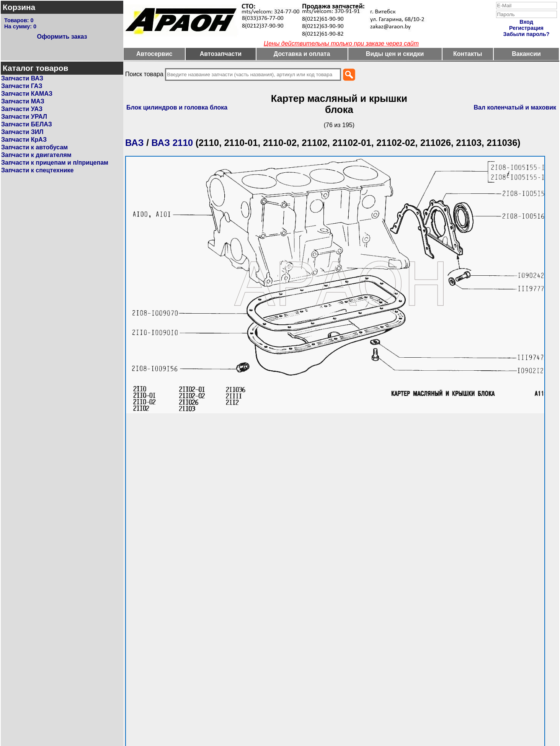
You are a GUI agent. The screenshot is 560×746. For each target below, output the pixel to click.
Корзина (19, 7)
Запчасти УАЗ (22, 109)
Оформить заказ (62, 37)
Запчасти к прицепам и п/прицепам (55, 163)
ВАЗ (135, 143)
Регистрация (526, 28)
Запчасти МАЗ (23, 101)
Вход (526, 22)
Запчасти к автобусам (34, 147)
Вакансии (526, 54)
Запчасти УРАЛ (24, 117)
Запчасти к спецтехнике (37, 170)
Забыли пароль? (527, 34)
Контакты (468, 54)
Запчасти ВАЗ (22, 78)
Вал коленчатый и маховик (515, 107)
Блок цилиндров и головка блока (177, 107)
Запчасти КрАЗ (24, 140)
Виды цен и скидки (395, 54)
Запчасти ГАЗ (22, 86)
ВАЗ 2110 (172, 143)
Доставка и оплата (302, 54)
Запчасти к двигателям (36, 155)
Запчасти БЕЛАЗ (27, 124)
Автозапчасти (221, 54)
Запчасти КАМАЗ (27, 94)
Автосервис (154, 54)
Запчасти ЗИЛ (22, 132)
